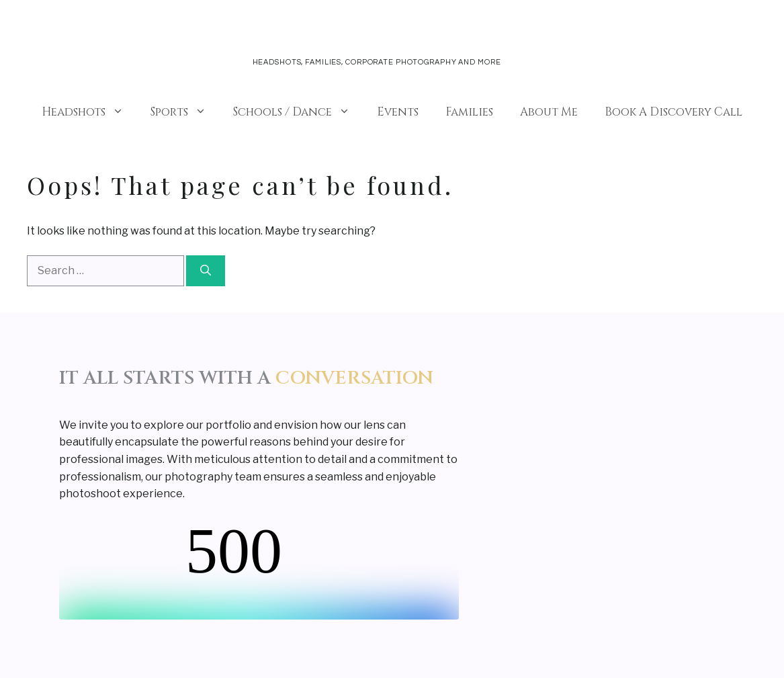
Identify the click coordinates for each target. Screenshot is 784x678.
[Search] (206, 271)
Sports (185, 112)
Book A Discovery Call (673, 112)
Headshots (89, 112)
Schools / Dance (298, 112)
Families (469, 112)
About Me (549, 112)
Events (398, 112)
